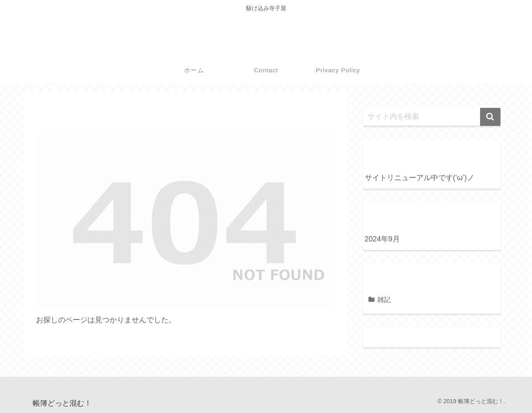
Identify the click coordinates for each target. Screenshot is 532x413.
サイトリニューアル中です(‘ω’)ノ (420, 178)
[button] (490, 117)
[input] (432, 117)
